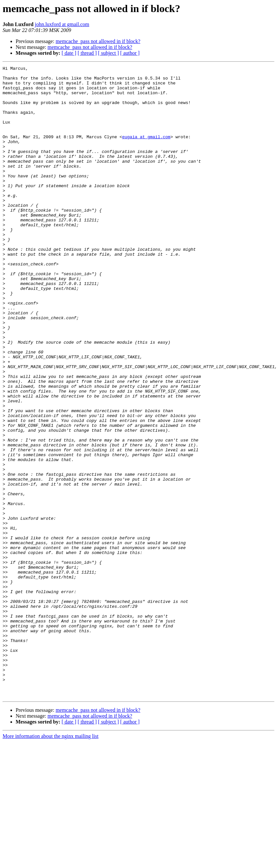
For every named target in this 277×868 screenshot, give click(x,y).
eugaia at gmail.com (146, 151)
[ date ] (69, 53)
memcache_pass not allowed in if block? (98, 41)
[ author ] (130, 53)
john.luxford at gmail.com (62, 24)
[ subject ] (109, 53)
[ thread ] (87, 53)
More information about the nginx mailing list (51, 862)
